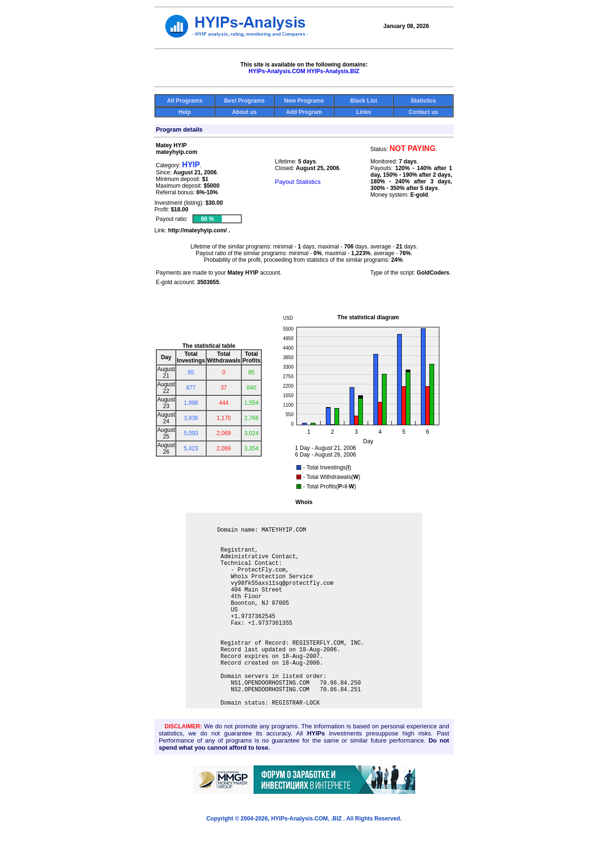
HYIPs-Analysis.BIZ (333, 71)
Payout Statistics (298, 182)
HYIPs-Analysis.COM (277, 71)
